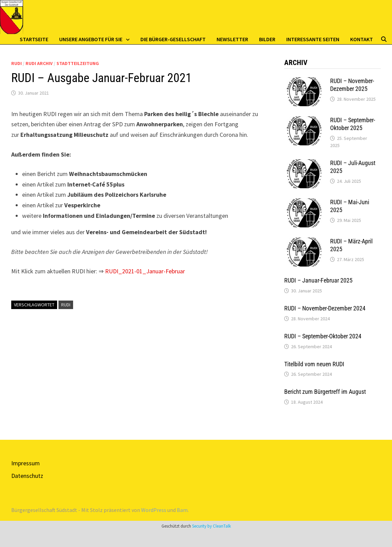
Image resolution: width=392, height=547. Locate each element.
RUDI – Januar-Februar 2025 (318, 280)
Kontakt (362, 39)
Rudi (16, 63)
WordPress (154, 510)
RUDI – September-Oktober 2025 (353, 124)
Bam (182, 510)
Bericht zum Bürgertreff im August (325, 392)
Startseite (34, 39)
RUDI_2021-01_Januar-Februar (145, 271)
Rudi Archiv (39, 63)
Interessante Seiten (313, 39)
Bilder (267, 39)
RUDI (66, 305)
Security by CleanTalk (211, 526)
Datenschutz (27, 476)
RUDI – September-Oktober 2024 (323, 336)
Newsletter (232, 39)
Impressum (25, 463)
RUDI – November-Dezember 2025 (352, 85)
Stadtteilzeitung (78, 63)
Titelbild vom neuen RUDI (314, 364)
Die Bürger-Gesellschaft (173, 39)
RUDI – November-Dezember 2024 (325, 308)
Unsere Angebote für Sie (91, 39)
